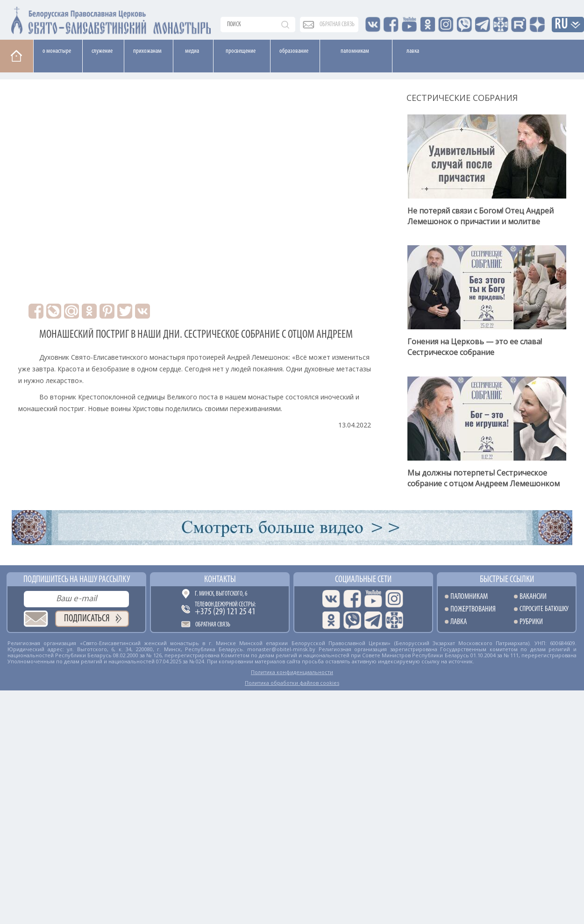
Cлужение (102, 51)
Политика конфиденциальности (292, 672)
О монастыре (57, 51)
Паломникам (355, 51)
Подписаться (87, 619)
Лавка (413, 51)
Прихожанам (147, 51)
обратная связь (337, 25)
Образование (294, 51)
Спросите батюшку (544, 609)
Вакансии (533, 597)
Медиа (192, 51)
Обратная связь (213, 625)
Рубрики (531, 622)
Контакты (220, 580)
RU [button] (562, 25)
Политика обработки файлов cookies (292, 683)
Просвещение (241, 51)
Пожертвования (473, 609)
